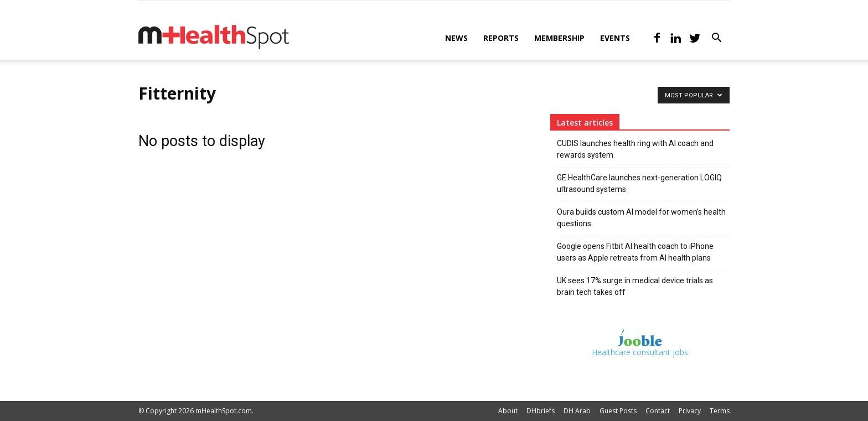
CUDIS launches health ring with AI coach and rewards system (635, 149)
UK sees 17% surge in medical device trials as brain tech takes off (635, 286)
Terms (720, 411)
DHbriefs (541, 411)
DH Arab (577, 411)
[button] (716, 39)
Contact (658, 411)
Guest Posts (618, 411)
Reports (501, 38)
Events (615, 38)
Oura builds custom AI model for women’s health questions (641, 218)
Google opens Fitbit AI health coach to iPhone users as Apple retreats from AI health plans (635, 252)
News (456, 38)
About (508, 411)
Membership (559, 38)
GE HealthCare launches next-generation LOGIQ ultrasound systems (639, 183)
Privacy (690, 411)
